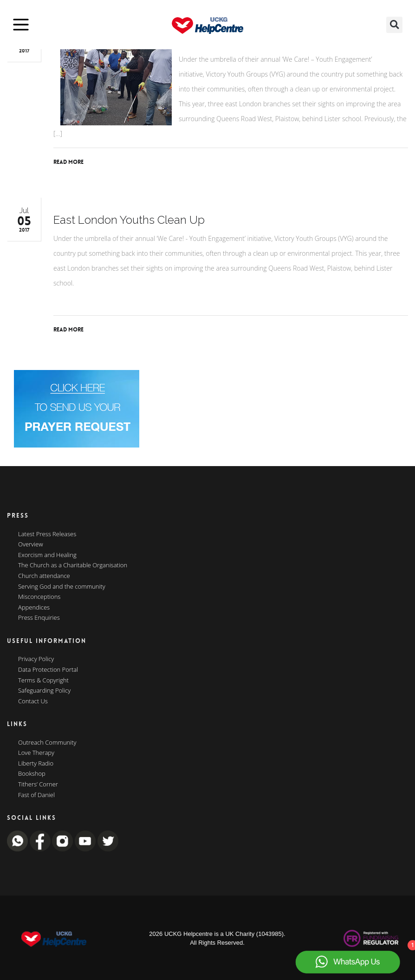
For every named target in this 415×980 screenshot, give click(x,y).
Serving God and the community (62, 587)
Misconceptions (39, 597)
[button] (394, 25)
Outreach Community (47, 743)
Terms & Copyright (43, 681)
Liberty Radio (36, 764)
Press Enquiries (39, 618)
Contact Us (33, 701)
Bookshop (32, 774)
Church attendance (44, 576)
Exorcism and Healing (47, 555)
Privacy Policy (36, 659)
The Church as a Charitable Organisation (73, 565)
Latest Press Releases (47, 534)
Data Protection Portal (48, 670)
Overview (31, 545)
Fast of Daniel (36, 795)
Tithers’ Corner (38, 785)
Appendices (34, 608)
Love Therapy (36, 753)
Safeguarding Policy (44, 691)
